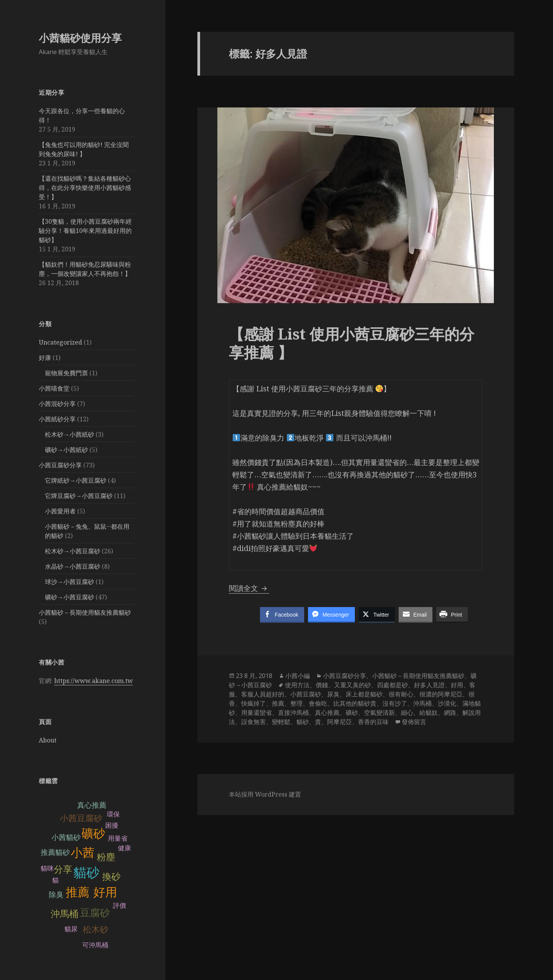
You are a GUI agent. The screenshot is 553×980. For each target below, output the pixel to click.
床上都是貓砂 (364, 694)
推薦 (78, 892)
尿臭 (333, 694)
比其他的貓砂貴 (355, 703)
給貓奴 (429, 713)
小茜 (83, 853)
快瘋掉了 (253, 703)
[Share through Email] (416, 614)
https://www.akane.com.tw (94, 681)
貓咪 (47, 869)
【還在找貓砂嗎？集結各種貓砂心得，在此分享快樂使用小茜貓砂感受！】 (85, 188)
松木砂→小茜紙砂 (70, 434)
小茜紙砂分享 (57, 419)
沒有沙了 (395, 703)
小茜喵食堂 (54, 388)
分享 (63, 869)
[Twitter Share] (377, 614)
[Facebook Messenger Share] (331, 614)
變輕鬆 (281, 722)
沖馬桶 (65, 914)
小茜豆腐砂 (81, 818)
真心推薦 (92, 805)
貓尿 (71, 929)
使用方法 (297, 685)
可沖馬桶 (95, 945)
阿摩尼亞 (339, 722)
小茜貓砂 (66, 837)
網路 (450, 713)
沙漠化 (447, 703)
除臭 (56, 895)
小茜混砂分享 (57, 404)
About (48, 740)
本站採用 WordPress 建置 (265, 794)
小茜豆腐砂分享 (60, 465)
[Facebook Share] (282, 614)
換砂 (111, 877)
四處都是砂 (392, 685)
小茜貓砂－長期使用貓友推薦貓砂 (85, 612)
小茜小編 (298, 676)
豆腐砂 (95, 913)
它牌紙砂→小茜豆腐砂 (76, 480)
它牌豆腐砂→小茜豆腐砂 (79, 496)
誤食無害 (253, 722)
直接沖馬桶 (293, 713)
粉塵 (106, 857)
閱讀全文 (249, 588)
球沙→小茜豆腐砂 (70, 582)
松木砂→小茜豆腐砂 (73, 551)
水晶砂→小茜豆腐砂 (73, 566)
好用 (105, 892)
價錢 (322, 685)
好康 (45, 358)
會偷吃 (318, 703)
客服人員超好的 (263, 694)
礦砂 (93, 834)
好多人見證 (429, 685)
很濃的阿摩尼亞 (441, 694)
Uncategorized (60, 342)
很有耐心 (401, 694)
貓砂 (86, 873)
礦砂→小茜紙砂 (66, 450)
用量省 (118, 839)
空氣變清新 (379, 713)
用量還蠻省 (257, 713)
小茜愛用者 (60, 511)
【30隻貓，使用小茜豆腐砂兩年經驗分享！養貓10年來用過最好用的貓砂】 (85, 231)
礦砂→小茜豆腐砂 (70, 597)
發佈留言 (414, 722)
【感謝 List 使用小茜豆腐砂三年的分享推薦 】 (352, 343)
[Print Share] (452, 614)
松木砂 (96, 930)
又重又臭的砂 (353, 685)
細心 (407, 713)
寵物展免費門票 (66, 373)
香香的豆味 (373, 722)
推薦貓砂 (55, 852)
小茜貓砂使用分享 (80, 38)
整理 (296, 703)
